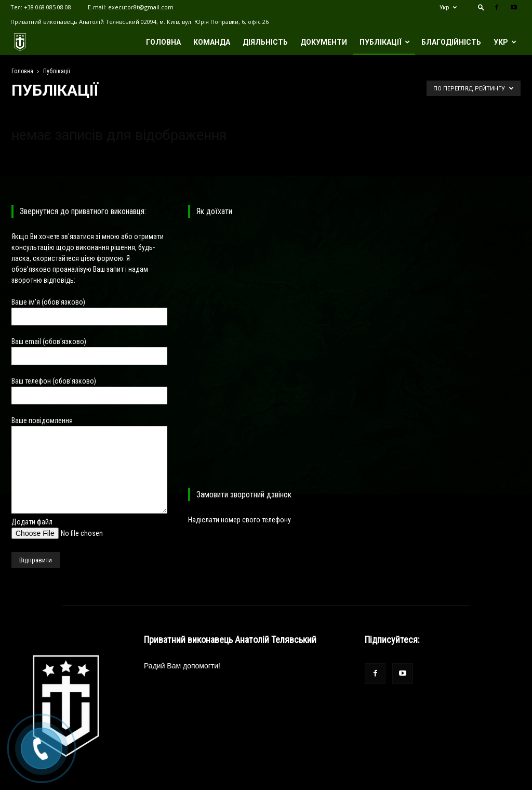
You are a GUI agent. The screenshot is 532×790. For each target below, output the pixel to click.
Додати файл (89, 528)
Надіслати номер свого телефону (240, 520)
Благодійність (451, 42)
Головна (163, 42)
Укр (448, 8)
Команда (212, 42)
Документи (324, 42)
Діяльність (265, 42)
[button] (481, 7)
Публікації (385, 42)
